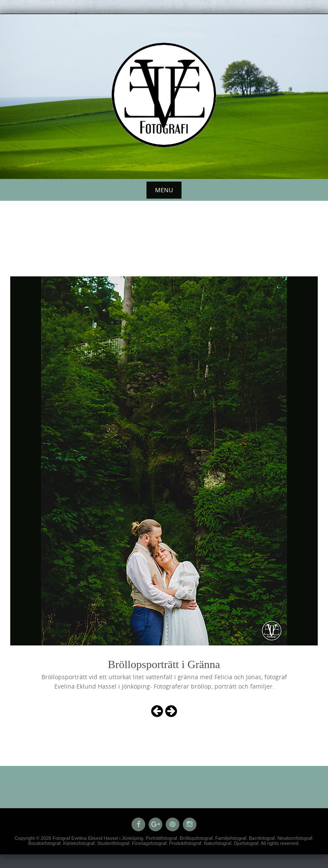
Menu (164, 190)
